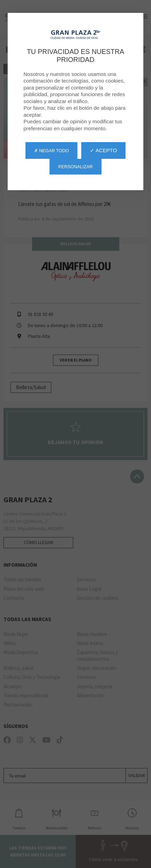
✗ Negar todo (52, 151)
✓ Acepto (104, 150)
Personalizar (75, 167)
